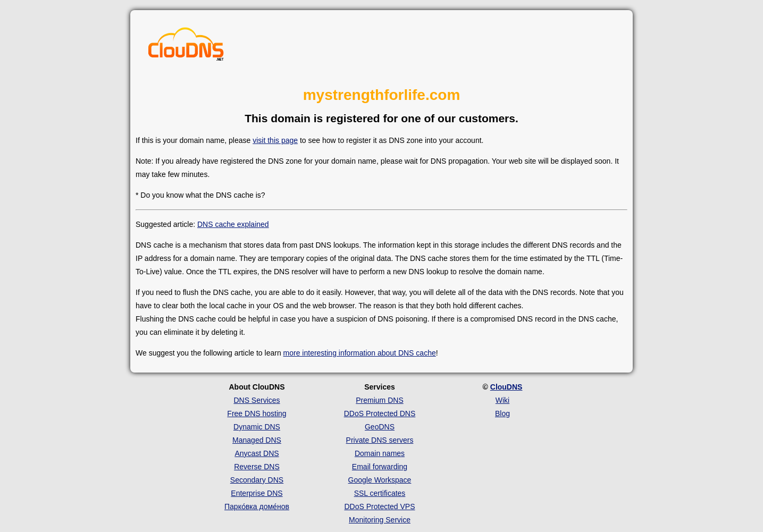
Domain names (380, 453)
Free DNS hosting (257, 413)
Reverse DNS (257, 467)
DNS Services (257, 400)
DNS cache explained (233, 224)
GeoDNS (380, 427)
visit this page (275, 140)
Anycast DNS (257, 453)
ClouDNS (506, 387)
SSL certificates (380, 493)
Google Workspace (380, 480)
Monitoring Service (380, 520)
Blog (502, 413)
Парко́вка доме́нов (257, 506)
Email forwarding (380, 467)
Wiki (502, 400)
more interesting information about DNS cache (360, 353)
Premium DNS (379, 400)
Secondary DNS (257, 480)
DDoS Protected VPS (379, 506)
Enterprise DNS (257, 493)
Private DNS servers (380, 440)
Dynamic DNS (257, 427)
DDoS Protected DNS (380, 413)
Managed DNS (257, 440)
